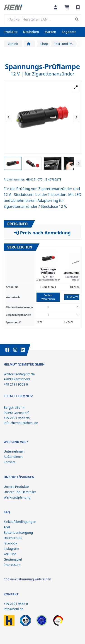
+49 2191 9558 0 (16, 604)
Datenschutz (13, 538)
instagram (11, 548)
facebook (10, 543)
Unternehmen (14, 451)
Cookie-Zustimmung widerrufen (27, 579)
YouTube (10, 554)
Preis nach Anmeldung (42, 233)
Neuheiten (31, 32)
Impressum (12, 565)
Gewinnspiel (13, 559)
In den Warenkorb (48, 297)
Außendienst (13, 457)
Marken (50, 32)
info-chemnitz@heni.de (21, 423)
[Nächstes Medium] (76, 117)
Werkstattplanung (17, 497)
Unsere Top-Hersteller (20, 492)
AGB (7, 527)
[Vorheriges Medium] (9, 117)
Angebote (69, 32)
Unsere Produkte (16, 487)
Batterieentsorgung (18, 532)
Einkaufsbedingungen (20, 522)
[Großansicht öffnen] (76, 87)
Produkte (11, 32)
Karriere (10, 462)
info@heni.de (13, 609)
